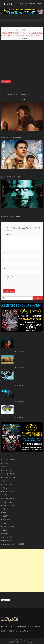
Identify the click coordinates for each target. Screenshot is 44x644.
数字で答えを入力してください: (8, 277)
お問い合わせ (31, 642)
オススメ (6, 481)
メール (5, 261)
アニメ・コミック (8, 470)
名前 (4, 253)
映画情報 (6, 516)
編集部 (5, 530)
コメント (6, 234)
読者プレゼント (8, 537)
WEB (4, 467)
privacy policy (22, 642)
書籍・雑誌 (6, 519)
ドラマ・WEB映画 (8, 491)
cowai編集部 (18, 137)
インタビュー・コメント (10, 477)
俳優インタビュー (8, 502)
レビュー (6, 495)
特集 (4, 523)
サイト (5, 268)
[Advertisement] (22, 570)
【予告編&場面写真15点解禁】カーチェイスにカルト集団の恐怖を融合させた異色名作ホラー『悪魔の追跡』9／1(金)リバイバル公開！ (7, 82)
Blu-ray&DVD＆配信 (9, 460)
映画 (4, 512)
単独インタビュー (8, 505)
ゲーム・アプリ (8, 484)
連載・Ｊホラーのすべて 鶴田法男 (14, 544)
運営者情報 (13, 642)
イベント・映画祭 (8, 474)
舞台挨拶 (6, 533)
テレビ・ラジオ (8, 488)
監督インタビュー (8, 526)
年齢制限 (6, 509)
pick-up (5, 463)
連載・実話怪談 (8, 540)
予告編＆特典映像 (8, 498)
